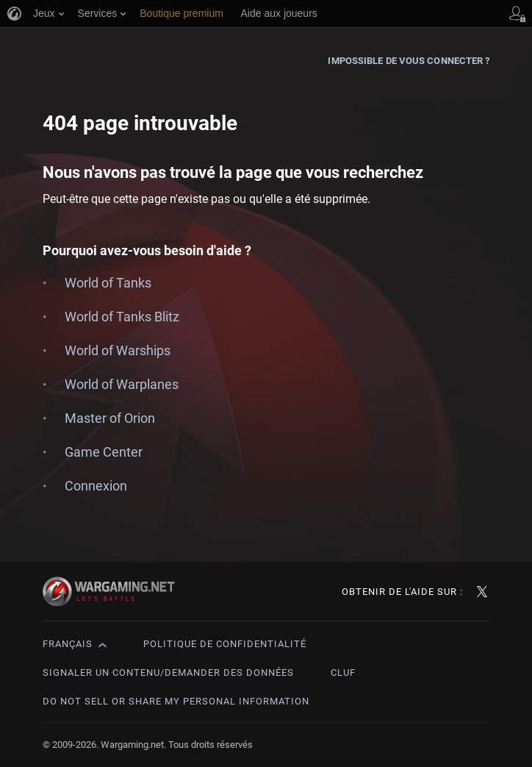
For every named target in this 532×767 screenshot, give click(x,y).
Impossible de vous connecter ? (409, 61)
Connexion (96, 486)
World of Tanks (108, 283)
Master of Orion (110, 418)
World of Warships (118, 350)
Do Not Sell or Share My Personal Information (176, 701)
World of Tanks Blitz (122, 317)
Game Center (104, 452)
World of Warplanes (122, 384)
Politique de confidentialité (225, 644)
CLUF (343, 673)
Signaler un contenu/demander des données (168, 673)
